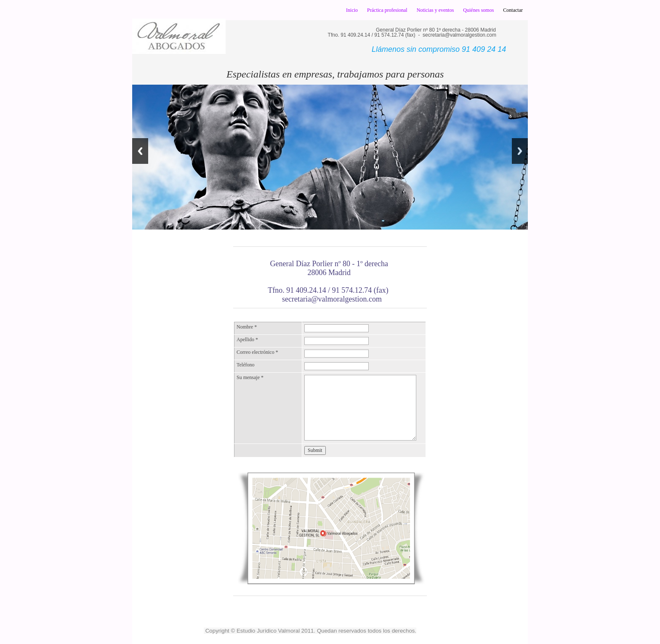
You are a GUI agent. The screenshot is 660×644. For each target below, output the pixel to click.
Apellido (247, 339)
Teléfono (245, 365)
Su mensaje (250, 377)
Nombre (247, 327)
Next (520, 151)
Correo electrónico (257, 352)
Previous (140, 151)
